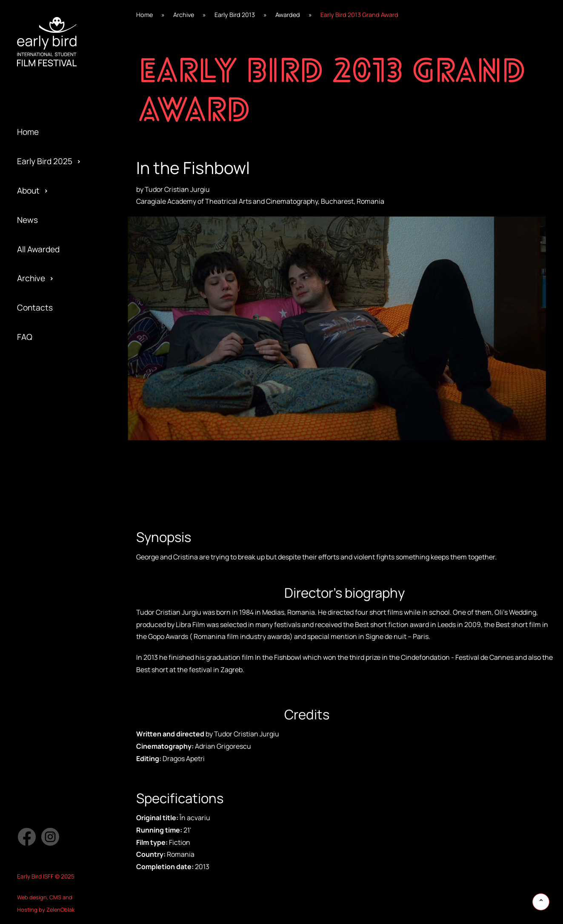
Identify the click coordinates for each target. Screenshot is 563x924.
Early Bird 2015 (44, 550)
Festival (31, 389)
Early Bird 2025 (45, 161)
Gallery (30, 403)
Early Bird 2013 (44, 608)
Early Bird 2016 (44, 520)
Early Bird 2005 (45, 637)
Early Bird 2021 (44, 374)
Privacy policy (42, 535)
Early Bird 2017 (44, 491)
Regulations (39, 418)
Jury (25, 550)
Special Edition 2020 (55, 403)
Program (33, 462)
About (28, 191)
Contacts (35, 308)
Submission (38, 520)
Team (27, 447)
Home (28, 132)
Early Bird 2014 (44, 579)
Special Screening (50, 433)
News (27, 220)
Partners (33, 506)
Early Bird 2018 (44, 462)
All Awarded (38, 249)
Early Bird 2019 (44, 433)
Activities (34, 476)
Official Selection (49, 491)
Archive (31, 278)
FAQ (25, 337)
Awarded (33, 374)
